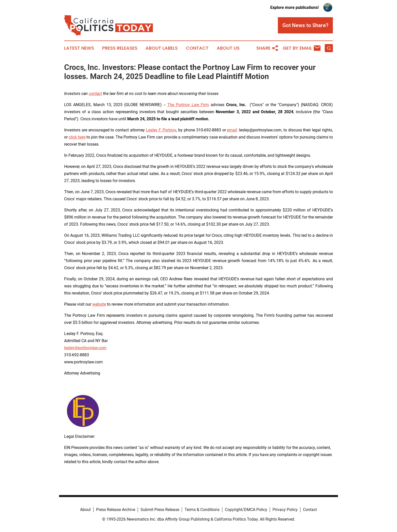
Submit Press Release (160, 510)
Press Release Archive (116, 510)
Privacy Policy (285, 510)
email (232, 130)
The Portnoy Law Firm (188, 105)
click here (77, 137)
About (85, 510)
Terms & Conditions (202, 510)
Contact (197, 48)
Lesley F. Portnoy (161, 130)
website (99, 304)
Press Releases (120, 48)
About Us (228, 48)
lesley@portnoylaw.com (85, 348)
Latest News (79, 48)
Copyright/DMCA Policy (246, 510)
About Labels (162, 48)
